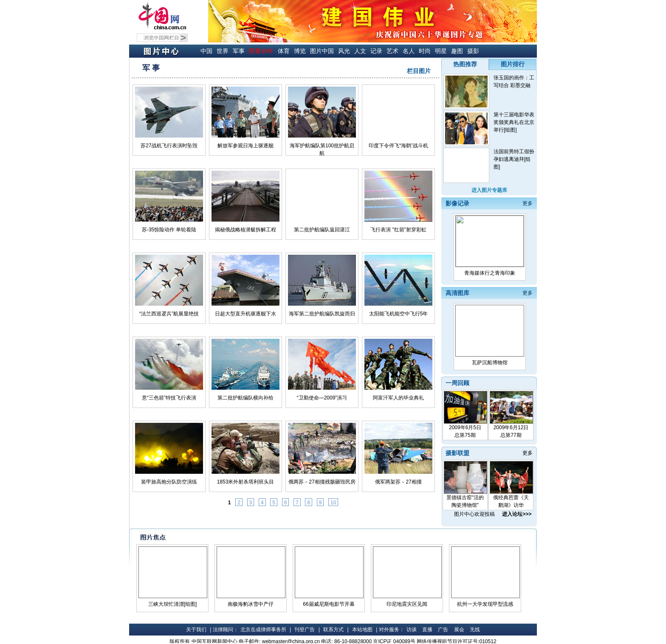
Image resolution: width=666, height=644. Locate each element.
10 (333, 503)
